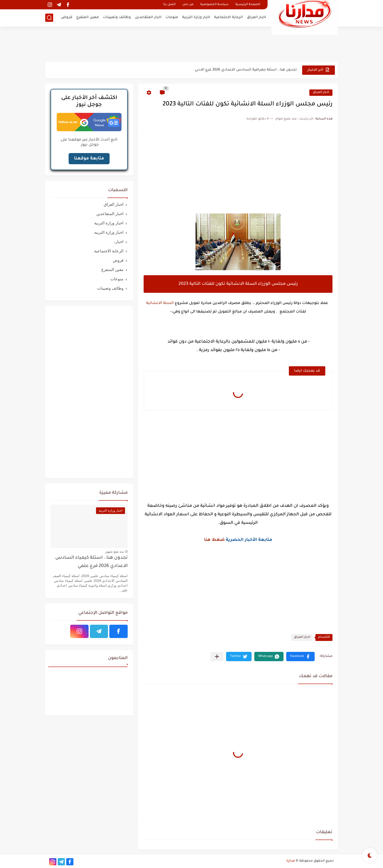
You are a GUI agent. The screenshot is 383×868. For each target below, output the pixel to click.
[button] (300, 657)
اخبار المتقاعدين (148, 17)
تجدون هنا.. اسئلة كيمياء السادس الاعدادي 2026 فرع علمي (91, 562)
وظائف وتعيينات (117, 17)
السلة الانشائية (160, 303)
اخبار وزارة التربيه (109, 232)
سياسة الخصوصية (214, 5)
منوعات (172, 17)
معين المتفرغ (88, 17)
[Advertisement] (191, 44)
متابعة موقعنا (89, 159)
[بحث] (49, 18)
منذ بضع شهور (114, 552)
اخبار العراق (256, 17)
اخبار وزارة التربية (196, 17)
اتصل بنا (169, 5)
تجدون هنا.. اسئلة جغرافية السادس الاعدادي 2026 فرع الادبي (246, 70)
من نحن (188, 5)
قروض (67, 17)
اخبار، (119, 242)
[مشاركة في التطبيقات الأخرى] (217, 657)
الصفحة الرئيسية (248, 5)
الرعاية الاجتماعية (228, 17)
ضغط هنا (214, 540)
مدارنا (291, 861)
